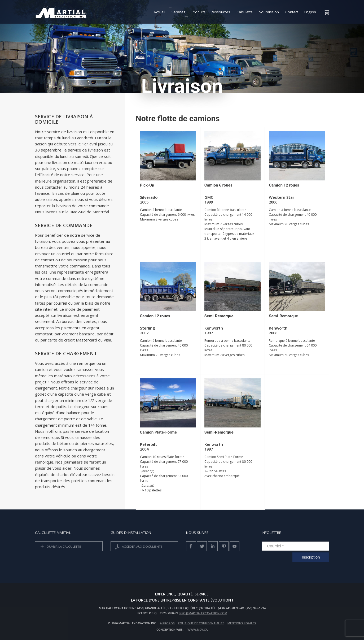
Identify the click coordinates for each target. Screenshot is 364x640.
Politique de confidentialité (201, 623)
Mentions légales (242, 623)
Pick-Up (147, 185)
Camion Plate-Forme (158, 432)
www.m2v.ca (198, 630)
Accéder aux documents (138, 547)
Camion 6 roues (218, 185)
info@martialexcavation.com (203, 613)
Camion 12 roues (284, 185)
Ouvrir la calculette (60, 547)
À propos (167, 623)
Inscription (311, 557)
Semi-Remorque (219, 316)
